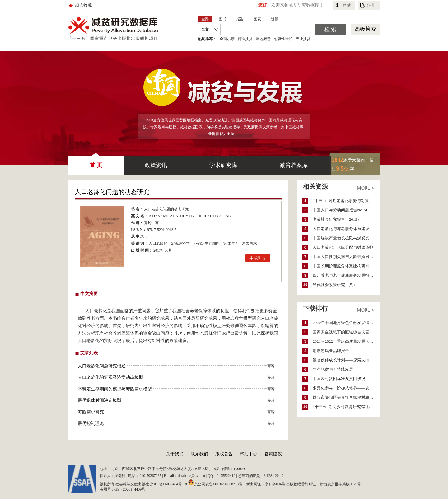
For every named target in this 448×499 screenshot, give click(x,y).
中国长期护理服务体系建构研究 (341, 266)
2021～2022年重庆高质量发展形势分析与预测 (346, 341)
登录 (347, 5)
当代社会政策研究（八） (335, 285)
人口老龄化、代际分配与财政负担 (343, 247)
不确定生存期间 (207, 243)
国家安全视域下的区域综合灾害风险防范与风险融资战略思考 (346, 332)
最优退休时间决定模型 (100, 400)
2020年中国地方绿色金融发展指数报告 (346, 323)
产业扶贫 (303, 39)
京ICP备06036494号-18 (168, 484)
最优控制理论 (91, 424)
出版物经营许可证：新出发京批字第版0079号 (324, 484)
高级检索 (365, 29)
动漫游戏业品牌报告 (331, 351)
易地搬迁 (263, 39)
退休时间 (231, 243)
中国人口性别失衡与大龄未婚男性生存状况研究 (346, 257)
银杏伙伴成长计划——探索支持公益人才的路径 (346, 360)
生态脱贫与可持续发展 (333, 369)
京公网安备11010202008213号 (215, 482)
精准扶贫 (245, 39)
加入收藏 (83, 5)
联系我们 (199, 454)
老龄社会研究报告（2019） (337, 219)
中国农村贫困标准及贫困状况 (339, 379)
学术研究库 (223, 165)
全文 (205, 29)
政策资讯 (156, 165)
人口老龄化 (158, 243)
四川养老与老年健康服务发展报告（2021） (346, 275)
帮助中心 (249, 454)
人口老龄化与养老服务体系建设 (341, 229)
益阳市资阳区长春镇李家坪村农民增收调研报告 (346, 397)
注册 (371, 5)
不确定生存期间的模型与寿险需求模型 (115, 389)
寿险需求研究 (91, 412)
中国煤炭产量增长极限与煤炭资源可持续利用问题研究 (346, 238)
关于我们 (175, 454)
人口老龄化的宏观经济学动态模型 (110, 377)
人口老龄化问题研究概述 (102, 366)
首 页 (96, 162)
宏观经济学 (180, 243)
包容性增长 (283, 39)
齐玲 (148, 223)
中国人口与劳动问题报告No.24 (340, 210)
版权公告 (224, 454)
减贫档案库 (294, 165)
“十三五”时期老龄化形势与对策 (341, 201)
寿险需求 (250, 243)
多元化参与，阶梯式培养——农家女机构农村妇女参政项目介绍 (346, 388)
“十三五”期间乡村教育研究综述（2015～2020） (346, 407)
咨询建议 (273, 454)
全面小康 (227, 39)
